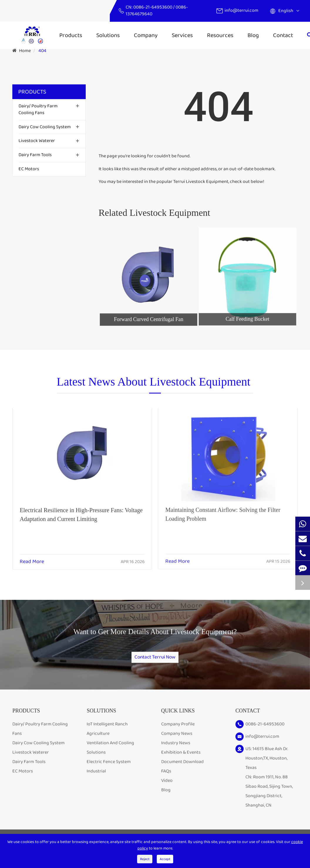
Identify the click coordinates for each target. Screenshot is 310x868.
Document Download (182, 768)
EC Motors (29, 169)
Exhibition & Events (181, 759)
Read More (32, 557)
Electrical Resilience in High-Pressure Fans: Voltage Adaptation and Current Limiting (81, 510)
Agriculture (98, 740)
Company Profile (178, 731)
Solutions (108, 35)
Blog (253, 35)
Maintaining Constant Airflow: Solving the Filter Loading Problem (223, 509)
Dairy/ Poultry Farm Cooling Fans (38, 109)
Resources (220, 35)
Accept (165, 859)
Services (182, 35)
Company (146, 35)
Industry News (176, 750)
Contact (283, 35)
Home (25, 51)
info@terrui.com (241, 10)
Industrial (96, 778)
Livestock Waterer (37, 141)
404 (42, 51)
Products (71, 35)
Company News (177, 740)
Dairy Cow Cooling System (45, 127)
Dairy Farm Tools (35, 155)
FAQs (166, 778)
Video (167, 787)
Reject (145, 859)
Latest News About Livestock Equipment (154, 385)
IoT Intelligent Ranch (107, 731)
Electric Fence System (109, 768)
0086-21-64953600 (153, 7)
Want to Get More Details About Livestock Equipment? (155, 637)
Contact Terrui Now (155, 659)
